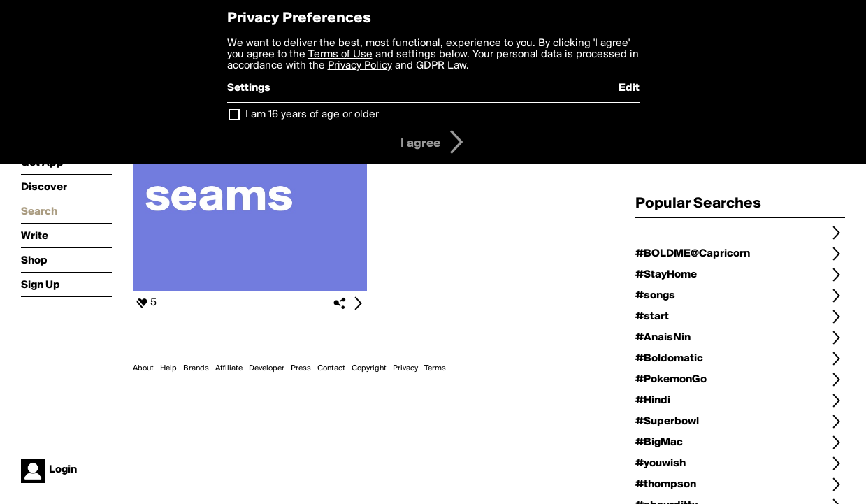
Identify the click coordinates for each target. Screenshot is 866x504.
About (143, 368)
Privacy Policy (360, 66)
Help (168, 368)
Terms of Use (340, 55)
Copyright (369, 368)
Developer (267, 368)
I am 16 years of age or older (312, 115)
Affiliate (229, 368)
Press (301, 368)
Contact (331, 368)
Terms (435, 368)
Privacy (405, 368)
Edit (629, 88)
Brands (196, 368)
